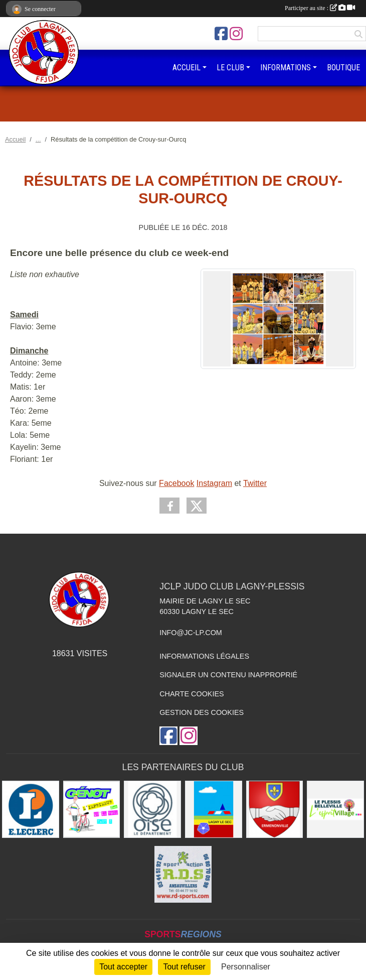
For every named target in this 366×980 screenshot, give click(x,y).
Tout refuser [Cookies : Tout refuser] (184, 967)
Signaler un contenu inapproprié (228, 675)
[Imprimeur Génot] (92, 809)
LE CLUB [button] (230, 68)
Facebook (176, 483)
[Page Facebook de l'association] (221, 34)
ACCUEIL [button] (187, 68)
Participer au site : (320, 8)
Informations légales (204, 656)
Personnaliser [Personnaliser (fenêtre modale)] (246, 967)
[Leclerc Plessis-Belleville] (31, 809)
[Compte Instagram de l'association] (236, 34)
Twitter (255, 483)
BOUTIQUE (343, 68)
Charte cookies (192, 694)
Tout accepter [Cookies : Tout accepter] (123, 967)
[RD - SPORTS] (183, 875)
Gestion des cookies (202, 712)
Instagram (214, 483)
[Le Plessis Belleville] (335, 809)
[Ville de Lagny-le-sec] (214, 809)
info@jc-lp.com (191, 633)
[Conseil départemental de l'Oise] (152, 809)
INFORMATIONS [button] (286, 68)
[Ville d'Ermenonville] (275, 809)
